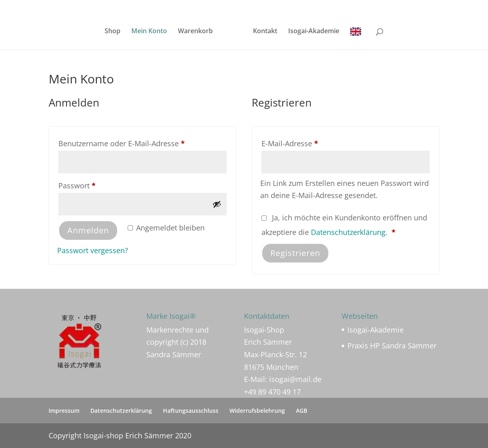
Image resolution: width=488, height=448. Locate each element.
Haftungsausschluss (191, 411)
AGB (302, 411)
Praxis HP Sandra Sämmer (392, 346)
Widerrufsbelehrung (257, 411)
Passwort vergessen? (93, 250)
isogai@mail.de (295, 379)
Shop (112, 32)
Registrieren (295, 253)
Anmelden (88, 230)
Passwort (97, 184)
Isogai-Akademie (314, 32)
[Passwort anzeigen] (217, 204)
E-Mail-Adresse (310, 142)
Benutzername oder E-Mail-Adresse (141, 142)
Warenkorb (195, 32)
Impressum (64, 411)
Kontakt (265, 32)
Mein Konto (149, 32)
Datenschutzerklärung (348, 232)
